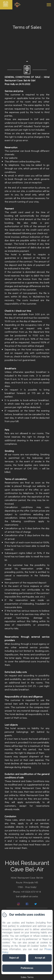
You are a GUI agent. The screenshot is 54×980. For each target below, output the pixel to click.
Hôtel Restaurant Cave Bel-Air (27, 866)
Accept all (40, 958)
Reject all (14, 958)
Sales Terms (27, 977)
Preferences (27, 968)
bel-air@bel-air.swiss (27, 896)
